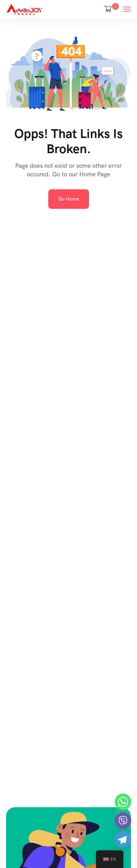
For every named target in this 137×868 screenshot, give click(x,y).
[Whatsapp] (123, 802)
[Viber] (123, 821)
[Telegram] (123, 839)
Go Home (69, 199)
